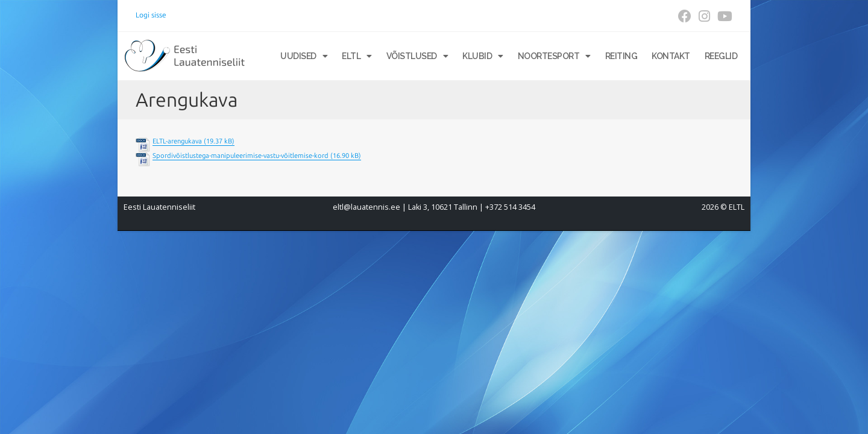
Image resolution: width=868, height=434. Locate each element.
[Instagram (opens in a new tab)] (704, 16)
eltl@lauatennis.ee (366, 207)
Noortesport (554, 56)
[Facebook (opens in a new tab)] (685, 16)
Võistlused (417, 56)
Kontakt (671, 56)
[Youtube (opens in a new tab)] (723, 16)
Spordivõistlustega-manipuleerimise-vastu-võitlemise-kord (241, 156)
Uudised (304, 56)
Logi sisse (151, 15)
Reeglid (721, 56)
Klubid (483, 56)
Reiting (621, 56)
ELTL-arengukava (177, 141)
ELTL (357, 56)
